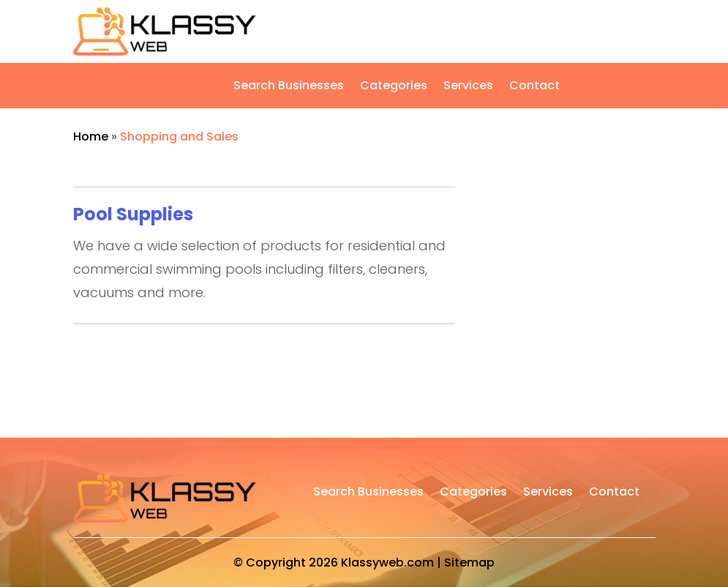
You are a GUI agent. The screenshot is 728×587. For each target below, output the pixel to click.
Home (91, 137)
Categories (394, 87)
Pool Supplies (133, 214)
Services (468, 87)
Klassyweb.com (387, 562)
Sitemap (469, 562)
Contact (534, 87)
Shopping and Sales (179, 137)
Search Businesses (289, 87)
